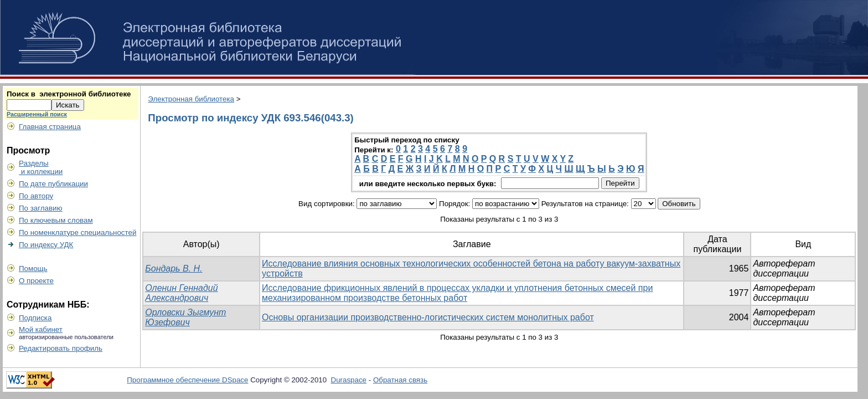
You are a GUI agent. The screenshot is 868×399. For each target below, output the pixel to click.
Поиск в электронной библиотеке (69, 94)
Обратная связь (400, 380)
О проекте (36, 281)
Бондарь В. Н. (174, 268)
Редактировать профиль (61, 348)
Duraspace (349, 380)
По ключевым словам (56, 220)
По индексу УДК (46, 245)
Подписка (35, 318)
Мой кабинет (41, 329)
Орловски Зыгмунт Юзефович (185, 317)
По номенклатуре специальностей (77, 232)
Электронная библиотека (191, 99)
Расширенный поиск (37, 114)
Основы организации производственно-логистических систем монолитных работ (428, 317)
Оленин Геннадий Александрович (181, 293)
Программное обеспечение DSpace (187, 380)
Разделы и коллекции (41, 167)
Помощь (33, 268)
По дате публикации (53, 184)
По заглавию (41, 208)
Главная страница (50, 127)
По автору (36, 196)
